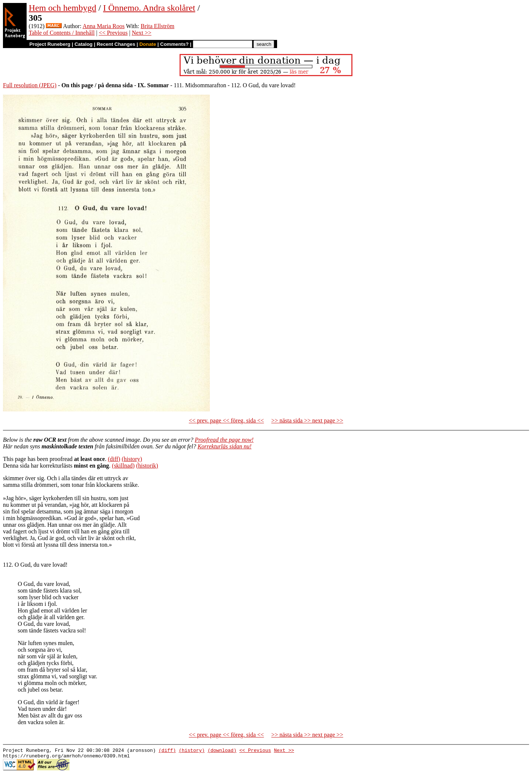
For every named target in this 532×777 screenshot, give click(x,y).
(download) (222, 751)
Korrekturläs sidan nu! (225, 446)
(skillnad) (123, 466)
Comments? (175, 44)
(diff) (114, 459)
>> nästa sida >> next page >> (307, 420)
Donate (148, 44)
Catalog (84, 44)
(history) (132, 459)
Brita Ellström (158, 26)
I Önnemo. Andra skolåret (149, 8)
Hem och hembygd (63, 8)
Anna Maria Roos (103, 26)
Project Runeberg (50, 44)
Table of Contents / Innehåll (62, 33)
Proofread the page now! (224, 440)
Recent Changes (116, 44)
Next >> (142, 33)
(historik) (147, 466)
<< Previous (113, 33)
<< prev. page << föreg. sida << (226, 420)
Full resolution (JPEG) (30, 85)
